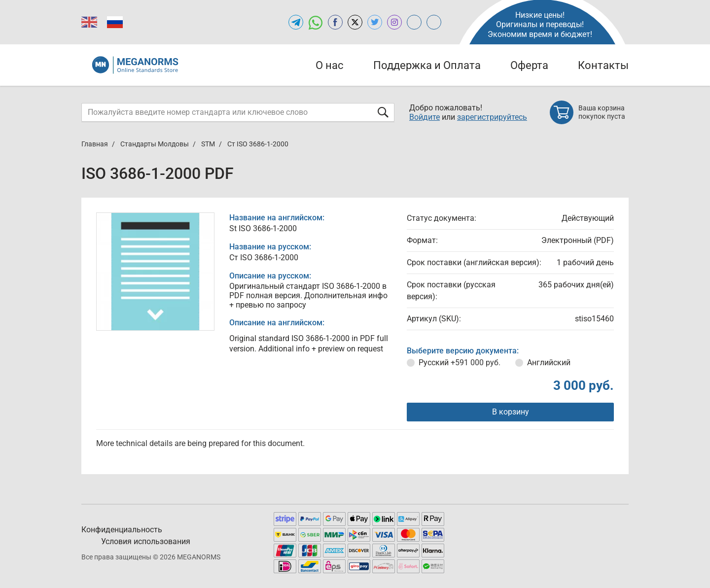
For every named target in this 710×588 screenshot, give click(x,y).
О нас (330, 65)
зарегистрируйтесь (492, 117)
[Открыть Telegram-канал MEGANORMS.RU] (296, 22)
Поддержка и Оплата (427, 65)
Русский (460, 363)
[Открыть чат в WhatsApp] (316, 22)
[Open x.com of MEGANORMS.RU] (355, 22)
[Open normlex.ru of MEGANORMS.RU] (434, 22)
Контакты (603, 65)
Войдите (425, 117)
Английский (549, 363)
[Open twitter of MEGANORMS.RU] (375, 22)
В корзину (511, 412)
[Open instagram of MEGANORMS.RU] (394, 22)
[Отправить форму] (383, 112)
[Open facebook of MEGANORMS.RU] (335, 22)
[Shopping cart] (589, 112)
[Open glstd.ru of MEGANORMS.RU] (414, 22)
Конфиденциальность (122, 530)
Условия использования (146, 541)
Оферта (529, 65)
